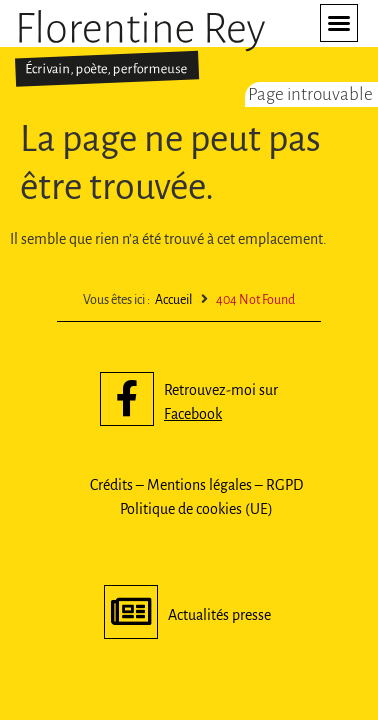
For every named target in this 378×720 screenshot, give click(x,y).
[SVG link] (140, 48)
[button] (339, 23)
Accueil (173, 300)
